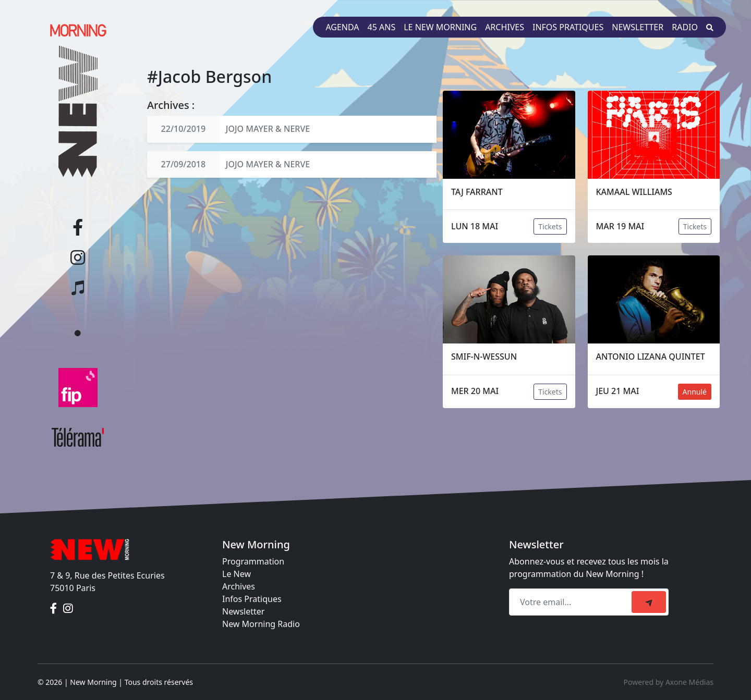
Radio (685, 27)
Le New (237, 574)
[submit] (649, 602)
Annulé (695, 392)
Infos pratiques (568, 27)
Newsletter (638, 27)
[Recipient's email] (572, 602)
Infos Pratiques (252, 599)
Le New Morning (440, 27)
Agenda (342, 27)
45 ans (382, 27)
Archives (505, 27)
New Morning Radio (261, 624)
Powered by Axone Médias (669, 682)
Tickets (550, 226)
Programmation (253, 561)
